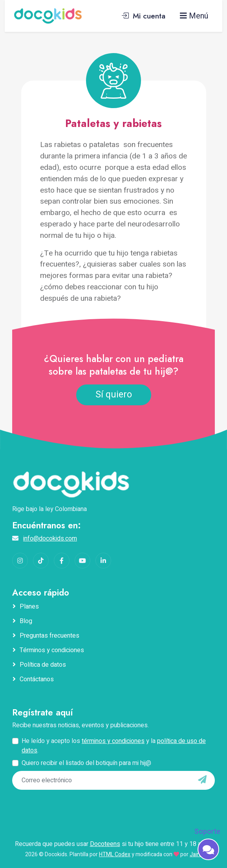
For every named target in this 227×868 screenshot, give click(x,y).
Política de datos (43, 665)
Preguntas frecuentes (49, 636)
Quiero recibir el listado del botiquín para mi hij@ (86, 763)
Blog (26, 621)
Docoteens (105, 844)
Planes (29, 607)
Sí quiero (114, 395)
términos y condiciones (113, 741)
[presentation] (66, 806)
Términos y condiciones (52, 650)
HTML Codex (115, 854)
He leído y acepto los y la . (114, 746)
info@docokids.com (50, 539)
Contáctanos (37, 679)
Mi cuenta (143, 16)
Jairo (196, 854)
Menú (194, 16)
